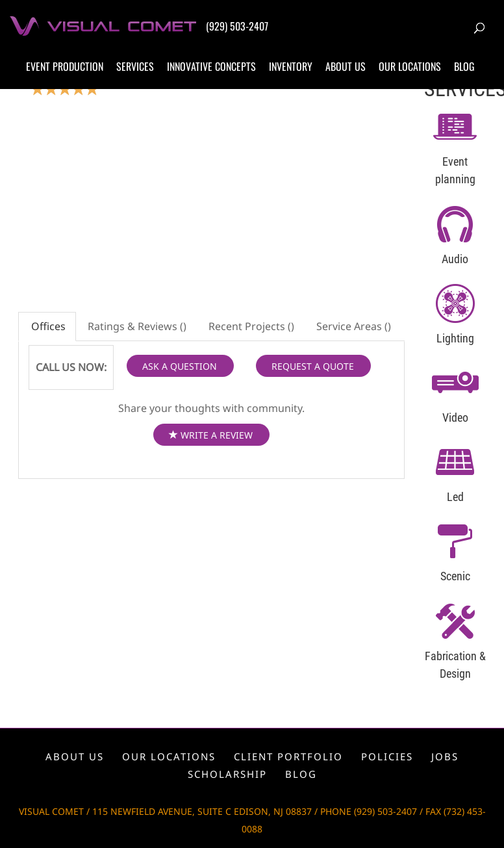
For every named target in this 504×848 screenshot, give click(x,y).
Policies (387, 756)
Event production (65, 66)
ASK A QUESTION (180, 366)
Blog (464, 66)
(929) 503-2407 (237, 26)
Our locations (410, 66)
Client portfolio (288, 756)
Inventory (291, 66)
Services (135, 66)
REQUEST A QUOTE (313, 366)
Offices (47, 326)
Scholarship (227, 774)
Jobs (445, 756)
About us (346, 66)
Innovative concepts (211, 66)
